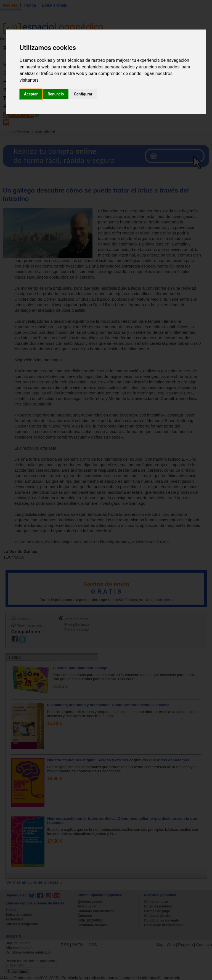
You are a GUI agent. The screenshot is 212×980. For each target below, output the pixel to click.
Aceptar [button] (31, 94)
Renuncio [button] (56, 94)
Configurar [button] (83, 94)
